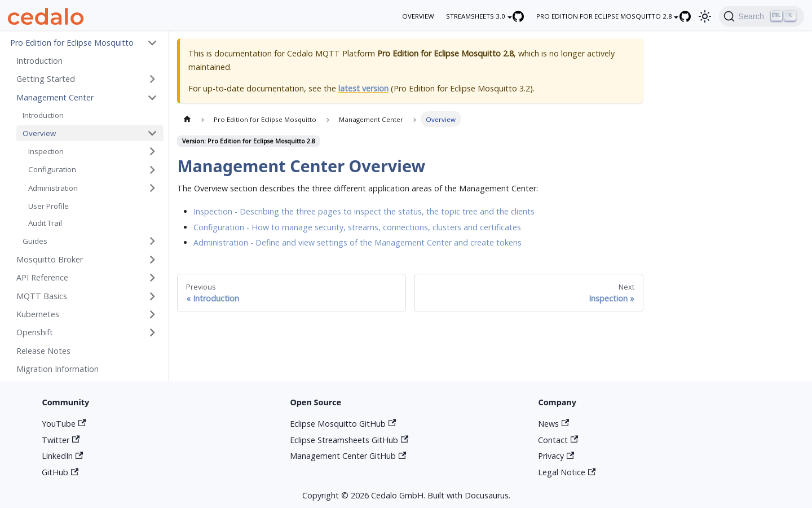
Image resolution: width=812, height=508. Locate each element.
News (553, 424)
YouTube (64, 424)
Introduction (39, 61)
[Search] (761, 16)
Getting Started (46, 79)
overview (418, 16)
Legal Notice (567, 472)
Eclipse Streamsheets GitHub (349, 440)
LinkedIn (62, 456)
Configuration (52, 169)
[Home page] (187, 119)
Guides (35, 241)
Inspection (46, 151)
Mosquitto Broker (50, 259)
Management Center (55, 97)
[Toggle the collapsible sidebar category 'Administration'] (152, 188)
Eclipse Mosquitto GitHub (343, 424)
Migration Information (58, 369)
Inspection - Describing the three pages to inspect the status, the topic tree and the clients (364, 211)
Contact (558, 440)
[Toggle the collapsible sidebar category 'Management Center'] (152, 97)
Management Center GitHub (348, 456)
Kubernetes (38, 314)
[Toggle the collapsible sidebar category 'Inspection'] (152, 152)
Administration (53, 188)
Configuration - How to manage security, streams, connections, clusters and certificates (357, 227)
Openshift (35, 332)
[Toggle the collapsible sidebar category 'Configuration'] (152, 170)
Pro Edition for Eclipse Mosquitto (72, 43)
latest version (363, 88)
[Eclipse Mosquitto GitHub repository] (691, 16)
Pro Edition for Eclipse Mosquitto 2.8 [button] (604, 16)
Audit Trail (45, 223)
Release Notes (43, 351)
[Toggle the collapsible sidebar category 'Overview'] (152, 133)
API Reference (42, 277)
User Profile (48, 206)
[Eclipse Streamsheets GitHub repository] (524, 16)
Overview (39, 133)
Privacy (556, 456)
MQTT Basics (42, 296)
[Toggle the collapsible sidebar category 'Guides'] (152, 241)
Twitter (61, 440)
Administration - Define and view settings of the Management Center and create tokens (358, 242)
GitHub (60, 472)
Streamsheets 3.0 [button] (476, 16)
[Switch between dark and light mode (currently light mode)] (705, 16)
